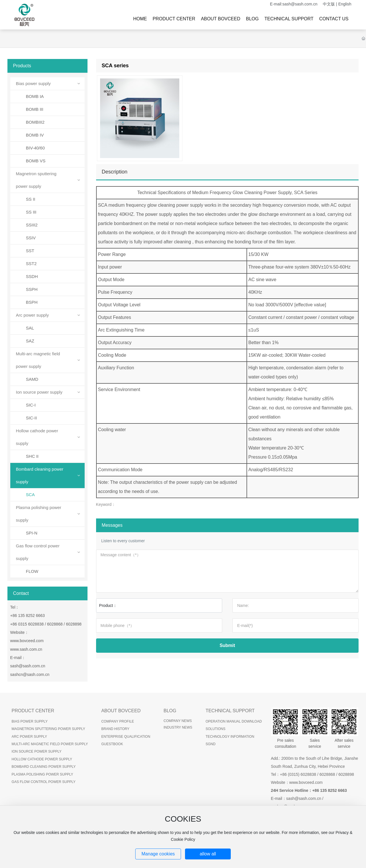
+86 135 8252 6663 (28, 616)
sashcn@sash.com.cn (30, 674)
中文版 (329, 4)
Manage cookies (158, 854)
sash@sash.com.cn (300, 4)
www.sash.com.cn (26, 649)
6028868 (55, 624)
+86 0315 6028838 (27, 624)
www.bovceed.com (27, 641)
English (345, 4)
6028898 (74, 624)
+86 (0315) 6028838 (298, 774)
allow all (208, 854)
